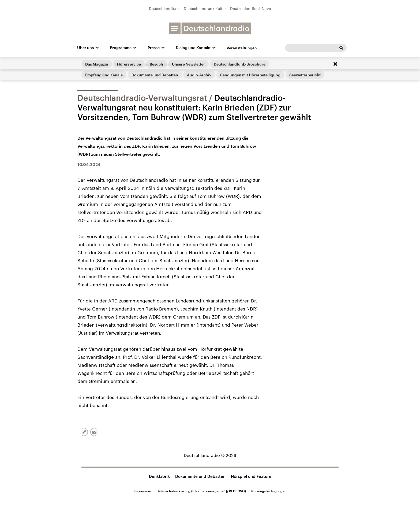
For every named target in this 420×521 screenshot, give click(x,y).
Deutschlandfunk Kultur (205, 8)
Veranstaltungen (242, 48)
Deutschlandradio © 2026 (210, 455)
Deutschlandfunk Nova (251, 8)
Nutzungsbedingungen (269, 491)
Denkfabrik (159, 476)
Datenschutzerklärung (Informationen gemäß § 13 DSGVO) (201, 491)
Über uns (85, 48)
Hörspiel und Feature (251, 476)
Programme (121, 48)
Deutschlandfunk (164, 8)
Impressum (142, 491)
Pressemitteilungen (116, 71)
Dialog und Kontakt (193, 48)
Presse (154, 48)
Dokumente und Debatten (200, 476)
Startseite (86, 71)
